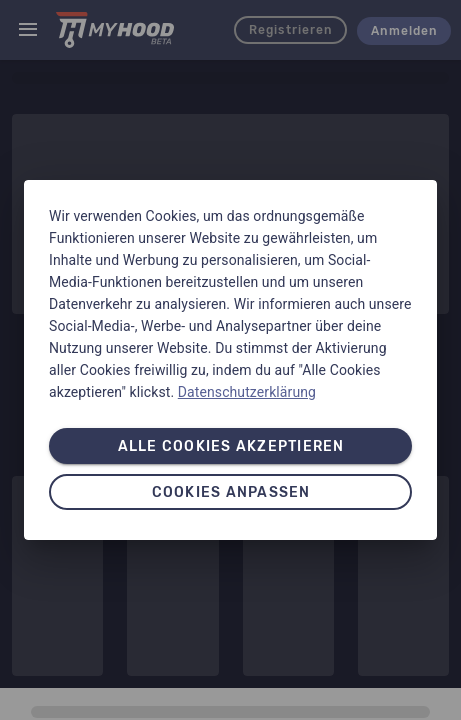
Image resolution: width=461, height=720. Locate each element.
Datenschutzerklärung (247, 392)
